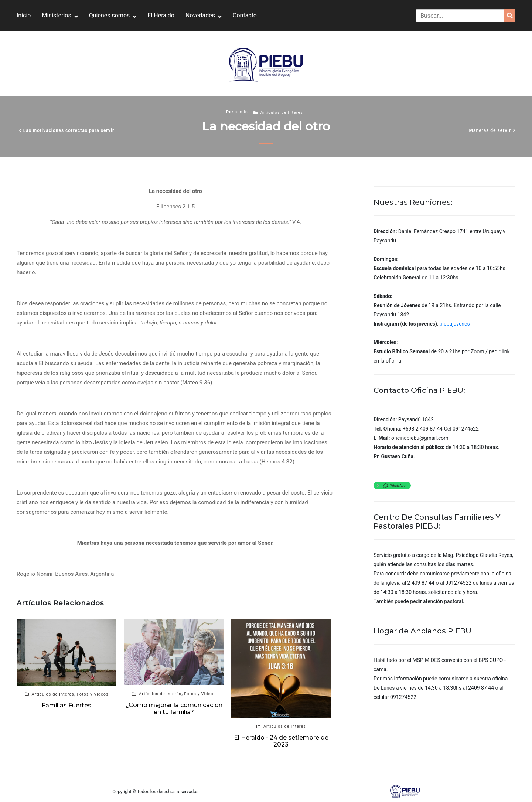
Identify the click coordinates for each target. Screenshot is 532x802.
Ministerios (56, 15)
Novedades (200, 15)
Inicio (24, 15)
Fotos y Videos (93, 694)
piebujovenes (455, 324)
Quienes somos (110, 15)
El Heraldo (161, 15)
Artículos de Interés (282, 113)
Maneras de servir (490, 130)
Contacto (245, 15)
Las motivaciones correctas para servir (69, 130)
